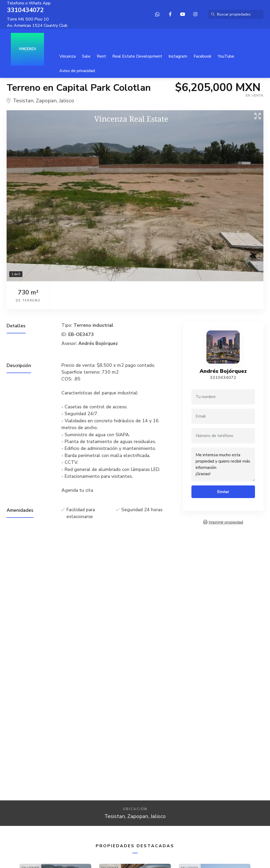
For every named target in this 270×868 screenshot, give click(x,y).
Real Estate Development (137, 56)
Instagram (178, 56)
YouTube (226, 56)
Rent (101, 56)
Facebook (202, 56)
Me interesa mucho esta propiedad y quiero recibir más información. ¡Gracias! (223, 464)
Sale (86, 56)
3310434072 (223, 378)
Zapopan (46, 101)
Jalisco (67, 101)
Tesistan (23, 101)
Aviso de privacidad (77, 71)
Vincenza (67, 56)
